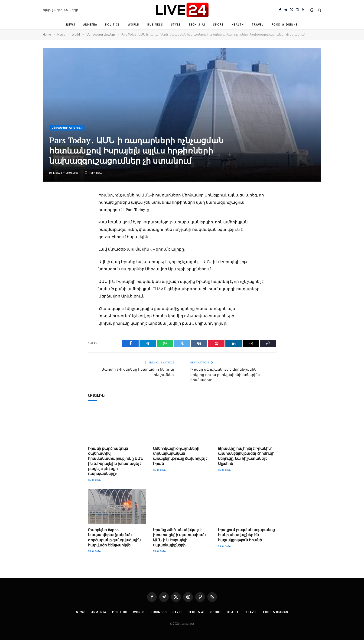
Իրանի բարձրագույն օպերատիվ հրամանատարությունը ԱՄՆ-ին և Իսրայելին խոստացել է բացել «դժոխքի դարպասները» (116, 461)
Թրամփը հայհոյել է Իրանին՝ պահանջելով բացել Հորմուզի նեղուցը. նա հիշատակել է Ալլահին (246, 456)
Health (238, 24)
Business (155, 24)
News (71, 24)
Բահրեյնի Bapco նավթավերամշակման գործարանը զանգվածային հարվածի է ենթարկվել (114, 537)
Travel (258, 24)
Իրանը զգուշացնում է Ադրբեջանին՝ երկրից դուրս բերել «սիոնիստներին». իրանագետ (226, 374)
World (134, 24)
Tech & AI (197, 24)
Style (176, 24)
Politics (113, 24)
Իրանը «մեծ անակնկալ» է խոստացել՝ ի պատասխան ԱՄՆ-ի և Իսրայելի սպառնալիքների (179, 537)
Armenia (90, 24)
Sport (218, 24)
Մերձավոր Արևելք (67, 128)
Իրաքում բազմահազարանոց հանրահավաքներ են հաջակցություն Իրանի (246, 535)
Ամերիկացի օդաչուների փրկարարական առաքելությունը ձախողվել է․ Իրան (181, 456)
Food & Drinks (285, 24)
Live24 (57, 173)
